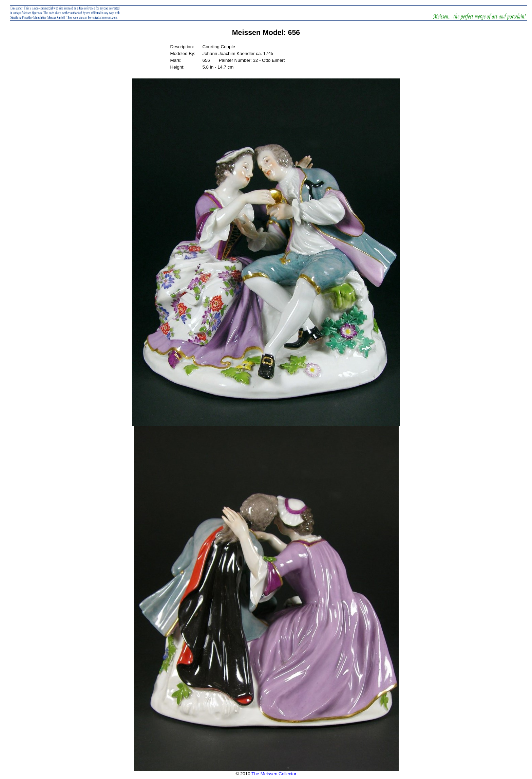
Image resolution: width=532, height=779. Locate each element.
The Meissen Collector (274, 774)
